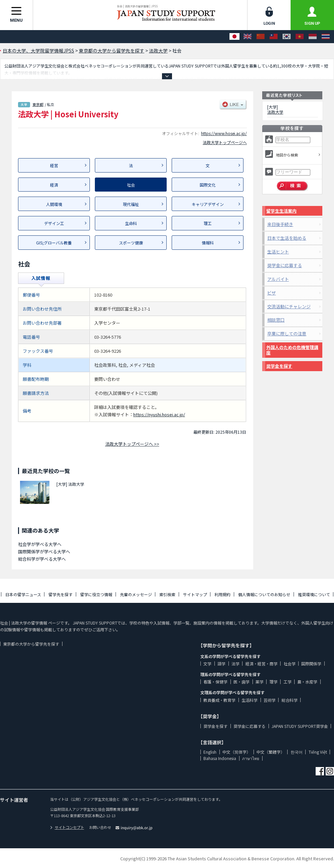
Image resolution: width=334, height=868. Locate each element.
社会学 (290, 664)
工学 (288, 682)
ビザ (272, 293)
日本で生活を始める (287, 238)
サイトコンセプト (67, 827)
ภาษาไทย (251, 758)
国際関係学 (311, 664)
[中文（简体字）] (261, 37)
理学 (274, 682)
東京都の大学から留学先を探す (31, 644)
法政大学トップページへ (225, 142)
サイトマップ (195, 594)
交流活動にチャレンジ (289, 306)
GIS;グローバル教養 (54, 243)
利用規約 (222, 594)
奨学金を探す (279, 366)
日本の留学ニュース (23, 594)
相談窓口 (276, 320)
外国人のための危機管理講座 (292, 350)
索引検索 (167, 594)
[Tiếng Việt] (300, 37)
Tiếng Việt (318, 752)
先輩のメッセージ (136, 594)
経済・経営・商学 (262, 664)
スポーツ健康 (131, 243)
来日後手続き (280, 224)
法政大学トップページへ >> (132, 444)
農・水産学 (307, 682)
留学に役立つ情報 (96, 594)
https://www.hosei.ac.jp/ (224, 133)
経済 (54, 185)
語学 (221, 664)
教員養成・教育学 (219, 700)
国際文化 (208, 185)
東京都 (38, 104)
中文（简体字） (236, 752)
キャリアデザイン (208, 204)
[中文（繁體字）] (274, 37)
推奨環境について (314, 594)
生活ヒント (278, 252)
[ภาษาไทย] (326, 37)
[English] (247, 37)
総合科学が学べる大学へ (42, 559)
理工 (208, 223)
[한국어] (287, 37)
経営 (54, 165)
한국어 (297, 752)
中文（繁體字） (271, 752)
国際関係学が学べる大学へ (44, 552)
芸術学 (270, 700)
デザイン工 (54, 223)
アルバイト (278, 279)
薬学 (260, 682)
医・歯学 (241, 682)
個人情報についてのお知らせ (264, 594)
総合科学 (290, 700)
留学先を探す (60, 594)
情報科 (208, 243)
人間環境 (54, 204)
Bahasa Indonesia (220, 758)
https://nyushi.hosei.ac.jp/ (159, 414)
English (210, 752)
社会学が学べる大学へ (40, 544)
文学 (207, 664)
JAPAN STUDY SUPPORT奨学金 (300, 726)
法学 (235, 664)
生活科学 (249, 700)
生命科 (131, 223)
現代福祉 (131, 204)
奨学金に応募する (285, 265)
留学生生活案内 (281, 211)
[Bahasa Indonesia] (313, 37)
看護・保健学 (215, 682)
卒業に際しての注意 (287, 334)
